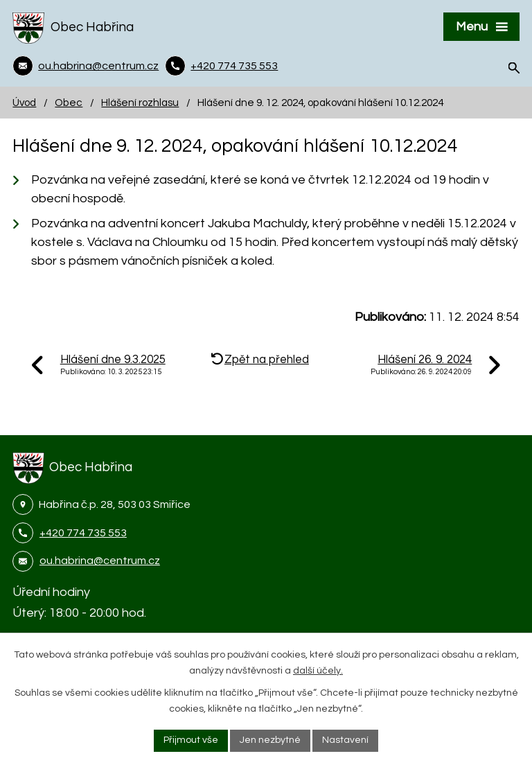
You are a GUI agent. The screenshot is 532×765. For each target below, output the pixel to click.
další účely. (318, 671)
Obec (69, 103)
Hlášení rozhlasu (140, 103)
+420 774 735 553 (83, 533)
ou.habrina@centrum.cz (100, 561)
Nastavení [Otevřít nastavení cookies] (345, 740)
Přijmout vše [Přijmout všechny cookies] (191, 740)
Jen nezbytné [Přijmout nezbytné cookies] (270, 740)
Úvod (24, 103)
